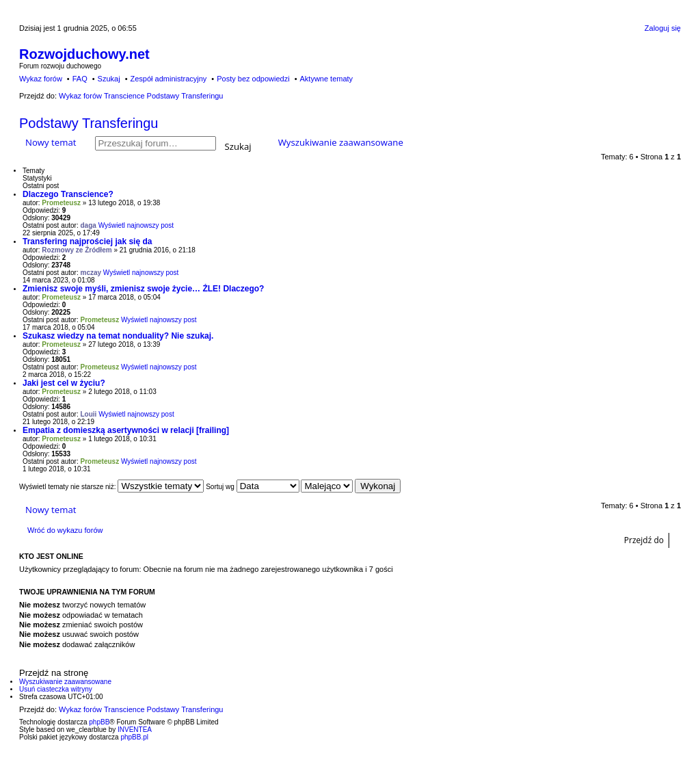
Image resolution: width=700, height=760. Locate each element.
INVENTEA (135, 730)
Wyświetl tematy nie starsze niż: (111, 487)
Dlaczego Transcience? (68, 194)
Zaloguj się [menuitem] (663, 28)
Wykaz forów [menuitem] (41, 79)
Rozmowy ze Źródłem (77, 250)
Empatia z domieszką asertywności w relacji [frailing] (126, 430)
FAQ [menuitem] (80, 79)
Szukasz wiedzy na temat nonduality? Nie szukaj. (118, 336)
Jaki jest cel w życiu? (64, 383)
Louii (89, 414)
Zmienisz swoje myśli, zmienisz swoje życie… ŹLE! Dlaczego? (143, 289)
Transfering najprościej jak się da (87, 241)
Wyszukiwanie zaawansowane (341, 142)
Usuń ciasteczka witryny (56, 689)
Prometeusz (61, 203)
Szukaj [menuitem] (109, 79)
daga (89, 225)
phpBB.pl (134, 737)
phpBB (99, 722)
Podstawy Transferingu (89, 123)
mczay (91, 273)
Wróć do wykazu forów (65, 530)
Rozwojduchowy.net (84, 54)
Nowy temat (51, 142)
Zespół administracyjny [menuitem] (168, 79)
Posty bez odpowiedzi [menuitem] (253, 79)
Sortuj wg (252, 487)
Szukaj (238, 145)
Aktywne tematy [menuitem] (326, 79)
